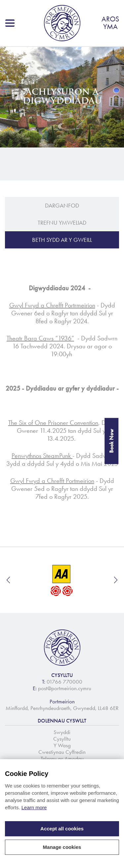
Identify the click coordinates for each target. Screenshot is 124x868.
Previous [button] (8, 580)
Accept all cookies (62, 829)
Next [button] (116, 580)
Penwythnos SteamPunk (42, 456)
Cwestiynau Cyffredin (62, 752)
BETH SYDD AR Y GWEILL (62, 240)
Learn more (34, 807)
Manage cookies (62, 847)
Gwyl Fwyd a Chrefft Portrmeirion (52, 305)
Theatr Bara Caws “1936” (40, 338)
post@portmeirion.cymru (65, 688)
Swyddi (62, 732)
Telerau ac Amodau (62, 758)
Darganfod (62, 206)
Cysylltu (62, 739)
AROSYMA (110, 23)
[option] (62, 580)
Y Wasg (62, 745)
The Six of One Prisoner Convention (53, 423)
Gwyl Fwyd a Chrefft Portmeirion (52, 481)
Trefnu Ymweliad (62, 223)
